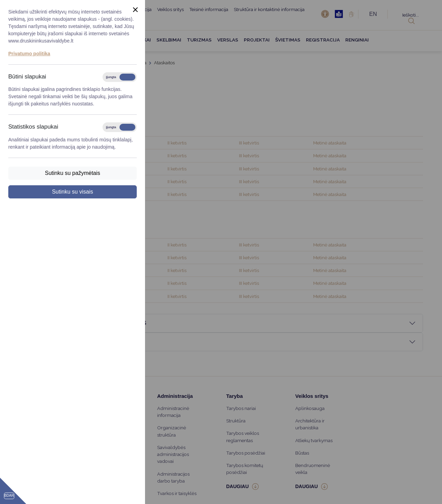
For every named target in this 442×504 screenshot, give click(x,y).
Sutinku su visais (72, 192)
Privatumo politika (29, 54)
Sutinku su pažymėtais (73, 173)
